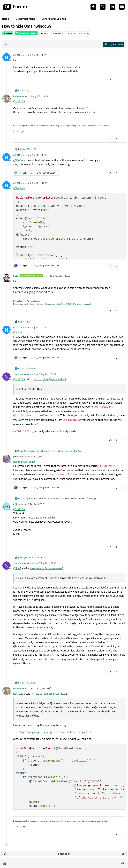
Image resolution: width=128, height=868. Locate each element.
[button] (5, 863)
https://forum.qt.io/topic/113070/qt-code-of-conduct (68, 304)
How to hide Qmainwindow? (50, 379)
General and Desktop (26, 33)
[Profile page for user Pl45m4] (6, 99)
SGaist (16, 276)
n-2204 (17, 55)
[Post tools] (123, 80)
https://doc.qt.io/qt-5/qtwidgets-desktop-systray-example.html (55, 732)
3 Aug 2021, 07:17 (36, 457)
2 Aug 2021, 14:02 (39, 183)
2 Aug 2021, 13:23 (39, 55)
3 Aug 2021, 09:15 (39, 688)
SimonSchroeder (21, 374)
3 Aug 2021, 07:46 (48, 563)
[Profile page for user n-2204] (6, 57)
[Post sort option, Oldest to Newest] (7, 44)
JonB (16, 457)
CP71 (16, 504)
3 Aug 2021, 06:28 (39, 327)
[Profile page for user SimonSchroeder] (6, 377)
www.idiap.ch (34, 301)
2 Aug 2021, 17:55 (62, 276)
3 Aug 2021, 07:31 (37, 504)
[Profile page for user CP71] (6, 506)
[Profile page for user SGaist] (6, 278)
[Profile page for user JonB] (6, 459)
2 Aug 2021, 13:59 (39, 155)
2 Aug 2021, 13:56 (39, 96)
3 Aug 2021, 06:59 (48, 374)
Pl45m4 (17, 96)
